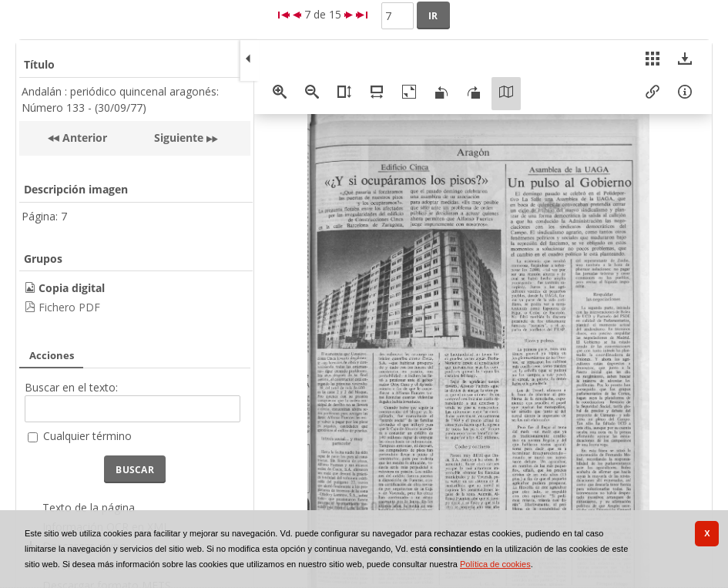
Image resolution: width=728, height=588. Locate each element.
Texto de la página (89, 507)
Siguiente (179, 138)
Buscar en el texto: (71, 387)
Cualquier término (87, 436)
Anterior (83, 138)
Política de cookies (495, 564)
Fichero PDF (69, 307)
